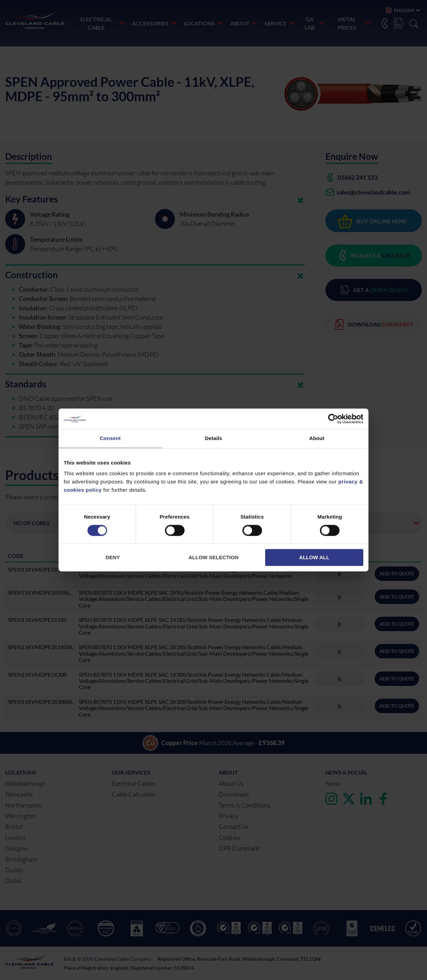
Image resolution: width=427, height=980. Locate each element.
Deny (113, 558)
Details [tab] (213, 438)
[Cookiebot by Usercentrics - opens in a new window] (333, 419)
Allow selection (214, 558)
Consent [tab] (110, 438)
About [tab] (317, 438)
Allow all (314, 558)
